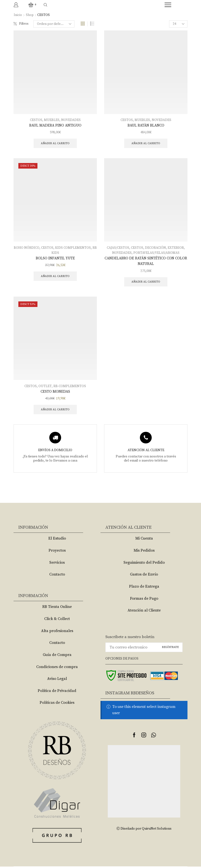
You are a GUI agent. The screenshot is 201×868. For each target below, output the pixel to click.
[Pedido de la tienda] (55, 24)
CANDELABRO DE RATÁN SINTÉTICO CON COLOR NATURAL (146, 261)
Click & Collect (57, 620)
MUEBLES (52, 120)
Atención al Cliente (144, 612)
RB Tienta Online (57, 608)
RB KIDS (55, 253)
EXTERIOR (176, 248)
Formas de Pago (144, 600)
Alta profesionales (57, 632)
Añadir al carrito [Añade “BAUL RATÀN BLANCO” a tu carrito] (146, 143)
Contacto (57, 576)
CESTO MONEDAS (55, 392)
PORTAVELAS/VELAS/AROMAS (157, 253)
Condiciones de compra (57, 668)
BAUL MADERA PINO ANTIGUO (55, 125)
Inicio (18, 15)
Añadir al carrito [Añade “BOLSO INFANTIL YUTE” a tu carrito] (55, 277)
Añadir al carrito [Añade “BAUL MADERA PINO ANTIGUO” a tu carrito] (55, 143)
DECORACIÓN (156, 248)
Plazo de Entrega (144, 588)
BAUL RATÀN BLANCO (146, 125)
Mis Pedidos (144, 552)
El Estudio (57, 540)
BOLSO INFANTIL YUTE (55, 258)
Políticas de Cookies (57, 704)
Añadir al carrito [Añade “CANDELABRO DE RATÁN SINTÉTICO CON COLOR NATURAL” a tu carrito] (146, 282)
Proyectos (57, 552)
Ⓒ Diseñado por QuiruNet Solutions (144, 830)
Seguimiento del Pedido (144, 564)
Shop (30, 15)
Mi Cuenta (144, 540)
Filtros (21, 24)
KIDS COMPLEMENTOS (75, 248)
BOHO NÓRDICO (29, 248)
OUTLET (45, 387)
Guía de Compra (57, 656)
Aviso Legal (57, 680)
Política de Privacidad (57, 692)
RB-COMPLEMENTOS (70, 387)
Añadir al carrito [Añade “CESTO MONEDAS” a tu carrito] (55, 411)
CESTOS (36, 120)
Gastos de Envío (144, 576)
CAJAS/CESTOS (118, 248)
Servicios (57, 564)
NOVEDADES (71, 120)
